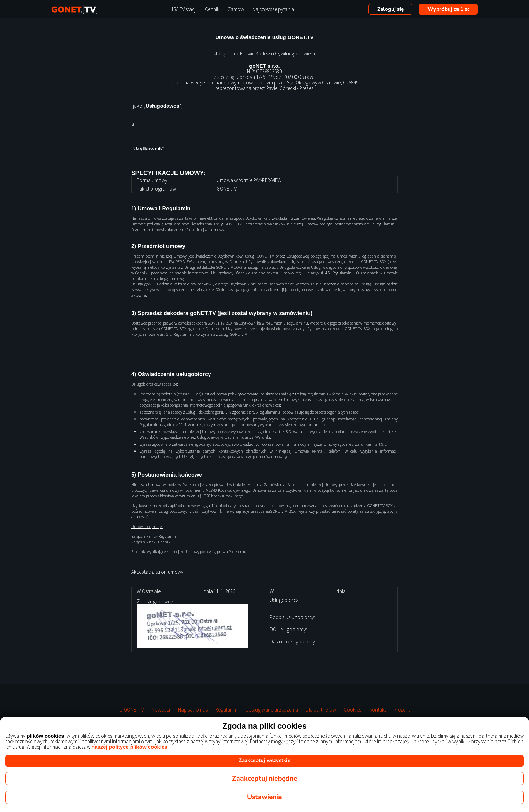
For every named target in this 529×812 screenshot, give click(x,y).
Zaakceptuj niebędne (264, 779)
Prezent (402, 710)
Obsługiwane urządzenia (272, 710)
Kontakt (378, 710)
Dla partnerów (321, 710)
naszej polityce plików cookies (129, 747)
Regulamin (226, 710)
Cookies (352, 710)
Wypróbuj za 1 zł (448, 9)
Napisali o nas (193, 710)
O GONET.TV (132, 710)
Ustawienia (264, 797)
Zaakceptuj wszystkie (264, 760)
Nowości (161, 710)
